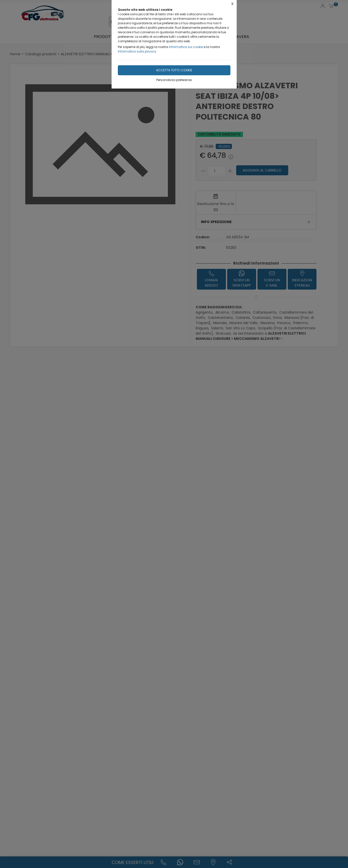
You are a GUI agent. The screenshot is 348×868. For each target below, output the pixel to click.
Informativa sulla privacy (137, 51)
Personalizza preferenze (174, 80)
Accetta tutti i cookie (174, 70)
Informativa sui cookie (186, 47)
